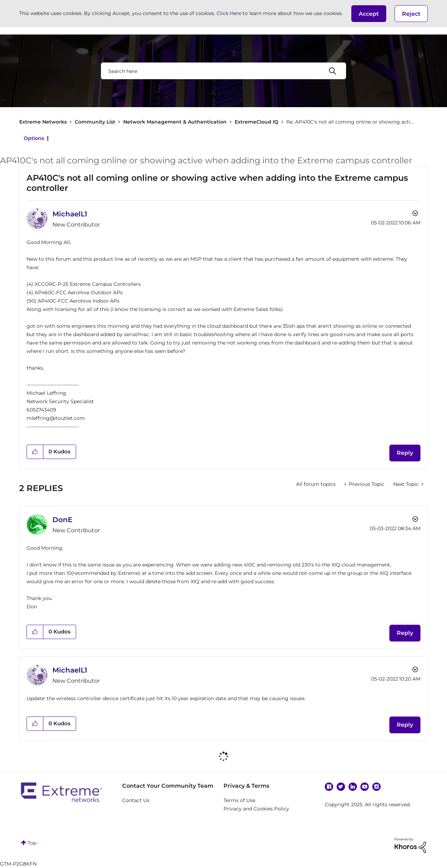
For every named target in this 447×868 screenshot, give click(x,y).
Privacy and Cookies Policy (256, 809)
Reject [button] (411, 14)
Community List (95, 122)
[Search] (223, 71)
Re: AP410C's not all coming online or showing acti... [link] (350, 122)
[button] (369, 14)
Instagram (376, 787)
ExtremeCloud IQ (257, 122)
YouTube (365, 787)
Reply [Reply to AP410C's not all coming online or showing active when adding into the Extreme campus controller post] (405, 453)
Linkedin (353, 787)
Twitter (341, 787)
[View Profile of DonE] (62, 520)
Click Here (229, 13)
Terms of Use (239, 800)
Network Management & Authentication (175, 122)
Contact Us (136, 800)
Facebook (329, 787)
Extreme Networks (43, 122)
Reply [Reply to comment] (405, 633)
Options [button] (34, 138)
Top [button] (32, 843)
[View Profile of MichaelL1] (70, 214)
